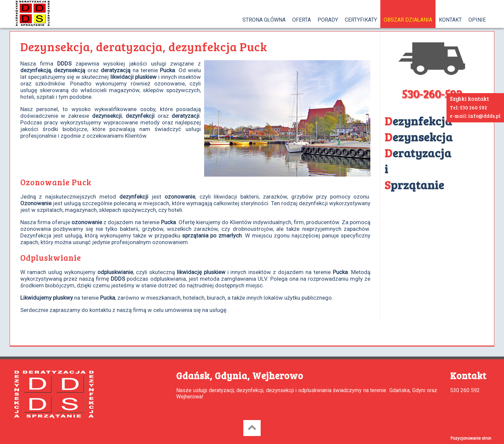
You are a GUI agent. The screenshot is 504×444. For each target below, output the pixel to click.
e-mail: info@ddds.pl (475, 116)
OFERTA (302, 20)
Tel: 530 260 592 (468, 107)
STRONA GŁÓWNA (264, 20)
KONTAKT (450, 20)
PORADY (328, 20)
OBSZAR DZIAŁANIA (408, 20)
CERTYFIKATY (361, 20)
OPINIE (477, 20)
